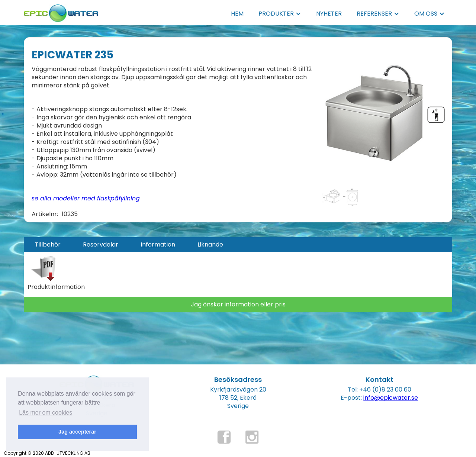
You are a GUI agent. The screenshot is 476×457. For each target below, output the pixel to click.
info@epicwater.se (391, 398)
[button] (280, 14)
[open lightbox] (385, 111)
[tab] (48, 245)
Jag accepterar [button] (77, 432)
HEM (237, 14)
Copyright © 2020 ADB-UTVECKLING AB (47, 453)
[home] (61, 11)
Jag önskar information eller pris (238, 304)
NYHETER (329, 14)
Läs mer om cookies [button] (46, 413)
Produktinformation (56, 287)
